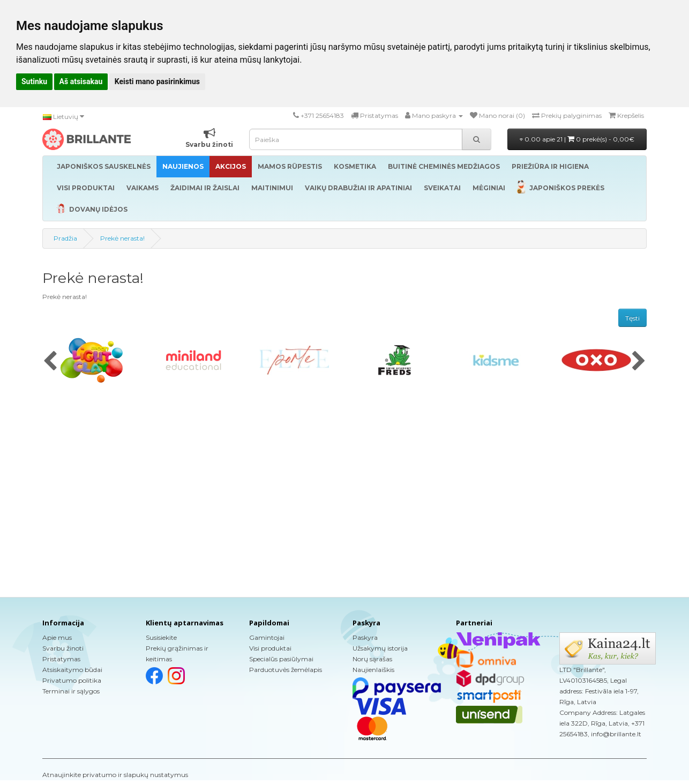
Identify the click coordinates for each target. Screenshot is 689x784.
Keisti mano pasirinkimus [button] (157, 81)
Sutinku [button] (34, 81)
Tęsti (632, 318)
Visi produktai (270, 648)
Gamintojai (267, 637)
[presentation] (50, 362)
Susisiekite (161, 637)
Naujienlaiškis (373, 670)
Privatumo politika (72, 680)
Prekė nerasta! (122, 238)
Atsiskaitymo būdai (72, 670)
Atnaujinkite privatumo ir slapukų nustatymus (115, 775)
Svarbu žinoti (63, 648)
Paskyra (365, 637)
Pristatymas (61, 659)
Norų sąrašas (372, 659)
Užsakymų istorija (380, 648)
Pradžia (65, 238)
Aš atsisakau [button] (81, 81)
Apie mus (57, 637)
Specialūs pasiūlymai (281, 659)
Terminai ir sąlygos (71, 691)
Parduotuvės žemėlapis (286, 670)
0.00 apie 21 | (577, 139)
